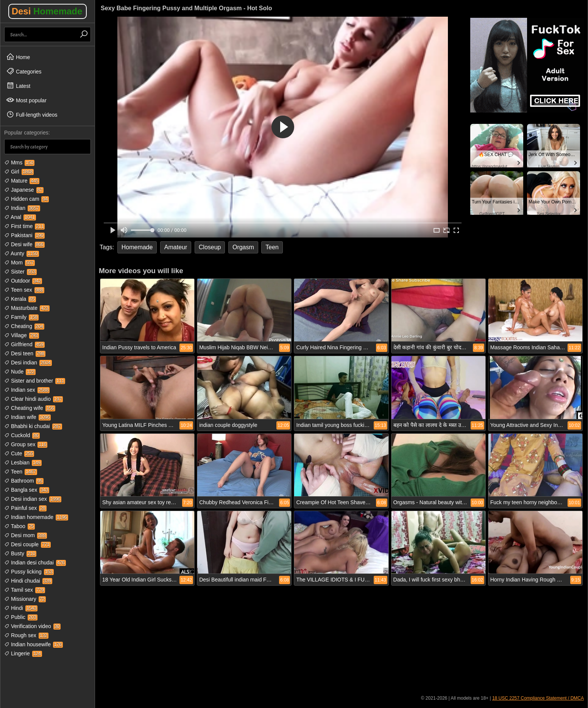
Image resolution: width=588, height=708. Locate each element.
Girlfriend (24, 344)
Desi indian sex (33, 499)
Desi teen (25, 353)
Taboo (19, 526)
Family (21, 317)
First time (24, 226)
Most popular (26, 100)
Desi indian (28, 363)
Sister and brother (35, 381)
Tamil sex (25, 590)
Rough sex (26, 635)
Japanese (24, 190)
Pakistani (24, 235)
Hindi (21, 608)
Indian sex (27, 390)
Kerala (20, 299)
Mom (19, 263)
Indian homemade (36, 517)
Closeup (210, 247)
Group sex (26, 444)
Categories (24, 71)
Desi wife (24, 244)
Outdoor (23, 281)
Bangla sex (27, 490)
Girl (19, 172)
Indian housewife (34, 644)
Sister (20, 272)
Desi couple (27, 544)
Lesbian (23, 463)
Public (21, 617)
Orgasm (243, 247)
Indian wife (27, 417)
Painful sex (25, 508)
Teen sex (24, 290)
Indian (22, 208)
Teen (21, 472)
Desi (47, 11)
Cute (19, 453)
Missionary (25, 599)
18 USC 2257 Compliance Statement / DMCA (538, 698)
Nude (20, 372)
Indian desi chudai (35, 563)
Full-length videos (32, 114)
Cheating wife (30, 408)
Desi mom (26, 535)
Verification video (32, 626)
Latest (18, 86)
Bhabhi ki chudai (33, 426)
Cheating (24, 326)
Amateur (176, 247)
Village (22, 335)
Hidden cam (27, 199)
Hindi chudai (28, 581)
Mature (22, 181)
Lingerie (23, 653)
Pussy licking (29, 572)
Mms (19, 163)
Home (18, 57)
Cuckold (22, 435)
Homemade (137, 247)
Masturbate (27, 308)
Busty (20, 553)
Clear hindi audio (34, 399)
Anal (20, 217)
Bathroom (24, 481)
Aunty (22, 253)
